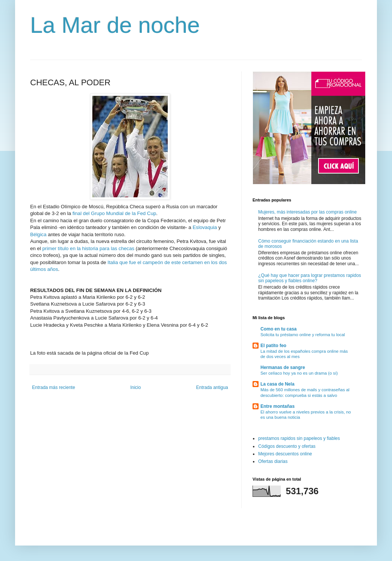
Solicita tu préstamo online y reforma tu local (303, 335)
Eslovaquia (205, 227)
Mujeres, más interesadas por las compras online (307, 212)
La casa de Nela (277, 384)
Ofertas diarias (273, 461)
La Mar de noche (115, 25)
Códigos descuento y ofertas (287, 446)
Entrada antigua (212, 387)
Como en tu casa (279, 329)
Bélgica (38, 234)
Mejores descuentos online (285, 454)
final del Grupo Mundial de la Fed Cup (114, 213)
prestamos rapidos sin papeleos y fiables (299, 438)
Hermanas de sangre (283, 367)
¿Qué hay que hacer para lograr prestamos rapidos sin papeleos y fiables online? (310, 278)
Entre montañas (278, 406)
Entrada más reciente (54, 387)
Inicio (136, 387)
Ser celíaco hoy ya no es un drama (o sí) (299, 373)
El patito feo (273, 346)
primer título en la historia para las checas (88, 248)
